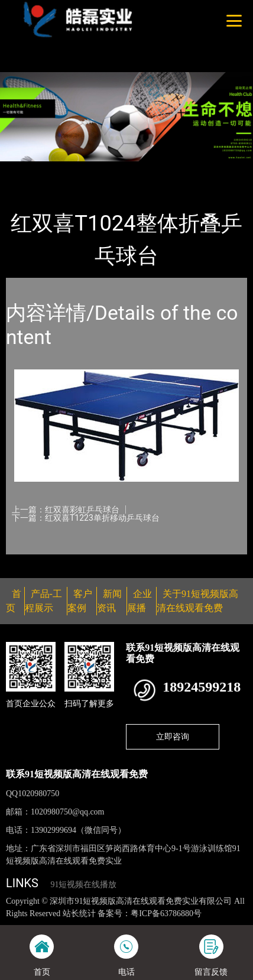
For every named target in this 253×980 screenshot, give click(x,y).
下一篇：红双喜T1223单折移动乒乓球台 (86, 518)
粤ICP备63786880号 (166, 914)
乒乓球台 (129, 169)
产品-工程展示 (73, 169)
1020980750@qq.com (68, 812)
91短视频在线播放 (83, 885)
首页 (25, 169)
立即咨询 (173, 736)
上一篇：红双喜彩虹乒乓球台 (66, 510)
